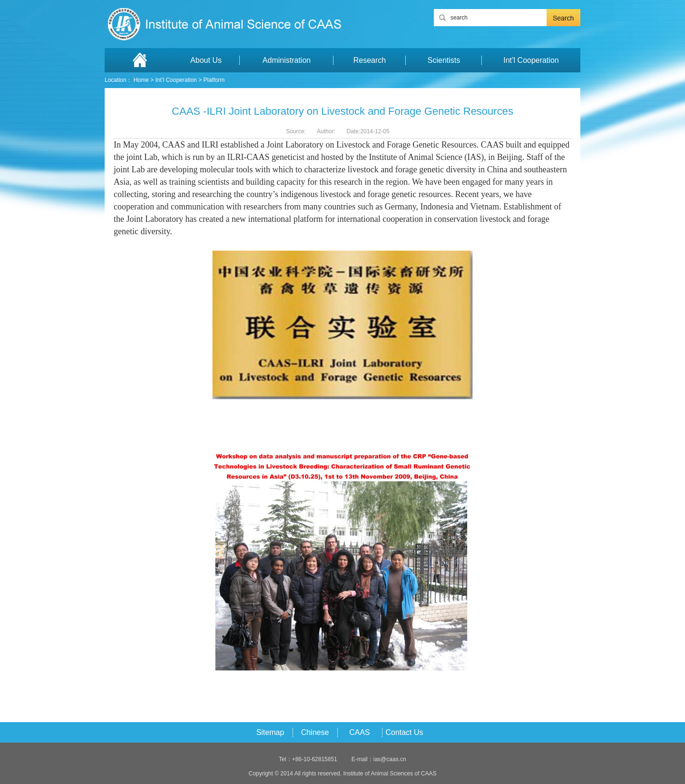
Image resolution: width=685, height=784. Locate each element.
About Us (206, 60)
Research (370, 60)
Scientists (444, 60)
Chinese (315, 732)
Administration (287, 60)
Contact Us (404, 732)
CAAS (360, 732)
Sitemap (270, 732)
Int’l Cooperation (531, 60)
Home (141, 80)
